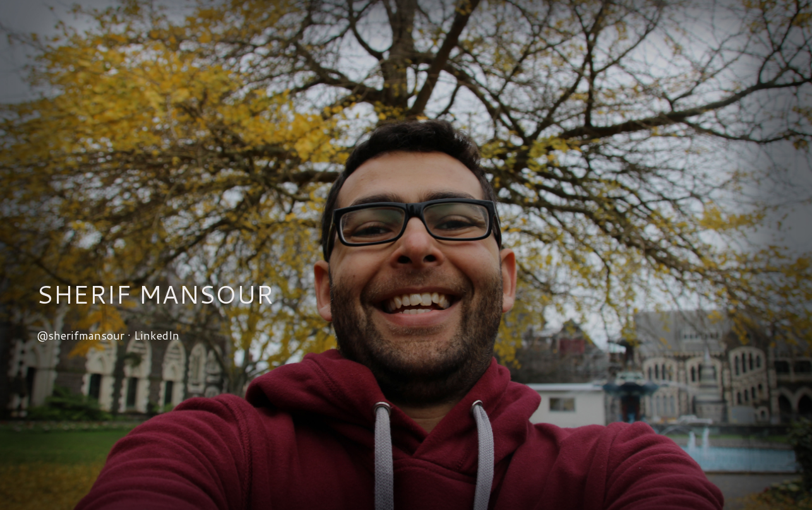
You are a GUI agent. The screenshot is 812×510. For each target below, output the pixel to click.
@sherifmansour (81, 335)
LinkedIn (157, 335)
